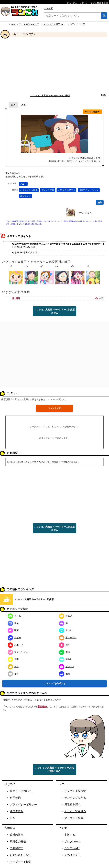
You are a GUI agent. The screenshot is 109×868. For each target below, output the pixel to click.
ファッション (18, 652)
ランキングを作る (75, 798)
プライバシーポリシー (23, 805)
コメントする (54, 408)
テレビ (66, 630)
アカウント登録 (74, 818)
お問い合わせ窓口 (21, 855)
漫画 (13, 623)
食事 (13, 659)
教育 (13, 674)
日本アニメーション (89, 190)
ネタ (13, 667)
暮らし (66, 659)
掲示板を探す (72, 805)
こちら (19, 224)
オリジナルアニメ (67, 190)
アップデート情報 (21, 862)
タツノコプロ (48, 190)
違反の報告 (17, 835)
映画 (13, 630)
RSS (12, 818)
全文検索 (48, 8)
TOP (13, 24)
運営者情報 (17, 811)
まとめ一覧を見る (75, 811)
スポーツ (15, 645)
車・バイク (68, 638)
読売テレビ (25, 196)
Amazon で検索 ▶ (92, 112)
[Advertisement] (54, 65)
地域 (64, 674)
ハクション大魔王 (29, 190)
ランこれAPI (72, 848)
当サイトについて (21, 791)
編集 (100, 202)
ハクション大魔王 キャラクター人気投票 (63, 24)
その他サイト (72, 855)
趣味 (64, 652)
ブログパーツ (72, 841)
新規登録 (42, 707)
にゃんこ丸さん (84, 212)
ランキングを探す (75, 791)
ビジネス (67, 667)
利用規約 (15, 798)
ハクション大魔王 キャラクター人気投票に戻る (54, 311)
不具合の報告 (18, 841)
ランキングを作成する (54, 684)
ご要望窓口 (17, 848)
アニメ (23, 184)
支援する (70, 835)
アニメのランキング (29, 24)
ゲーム (14, 616)
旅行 (64, 645)
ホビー (14, 638)
